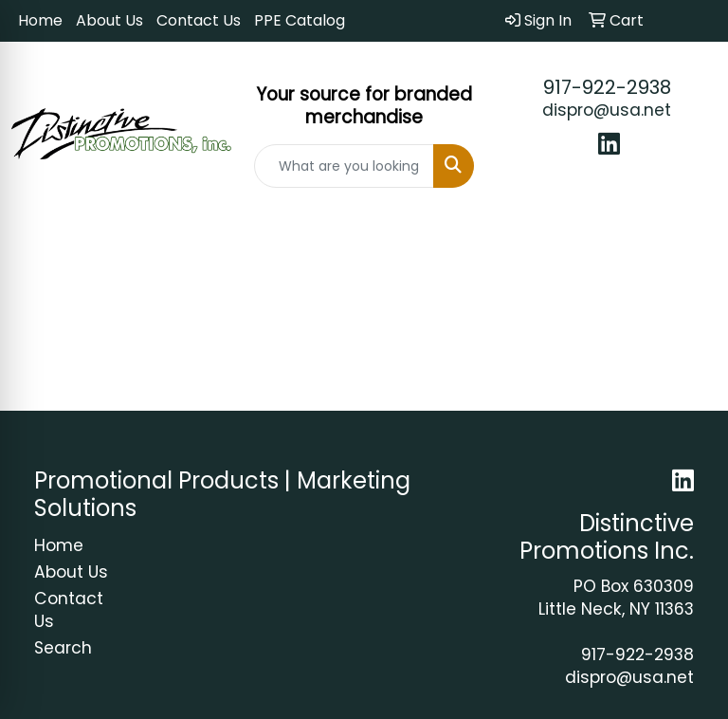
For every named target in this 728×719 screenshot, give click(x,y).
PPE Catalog (300, 20)
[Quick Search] (344, 166)
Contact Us (199, 20)
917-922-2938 (607, 87)
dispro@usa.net (607, 110)
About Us (109, 20)
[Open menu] (690, 235)
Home (40, 20)
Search (63, 648)
